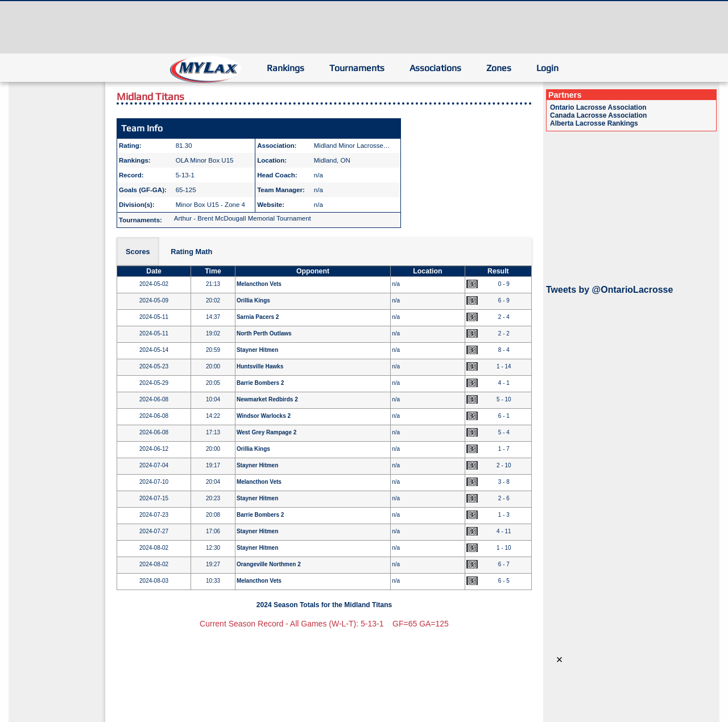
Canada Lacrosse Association (598, 115)
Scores (138, 252)
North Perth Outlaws (264, 333)
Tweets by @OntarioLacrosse (609, 290)
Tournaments (357, 68)
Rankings (286, 68)
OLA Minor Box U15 (205, 160)
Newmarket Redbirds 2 (267, 399)
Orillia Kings (253, 300)
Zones (499, 68)
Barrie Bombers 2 (260, 383)
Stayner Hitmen (257, 350)
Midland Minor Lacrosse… (352, 146)
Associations (435, 68)
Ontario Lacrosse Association (598, 107)
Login (547, 68)
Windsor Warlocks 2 (264, 416)
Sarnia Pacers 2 (258, 317)
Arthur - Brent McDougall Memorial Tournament (243, 218)
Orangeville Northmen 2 (269, 564)
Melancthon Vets (259, 284)
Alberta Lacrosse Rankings (594, 123)
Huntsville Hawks (260, 366)
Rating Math (191, 252)
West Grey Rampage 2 (266, 432)
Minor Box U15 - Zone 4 (210, 205)
